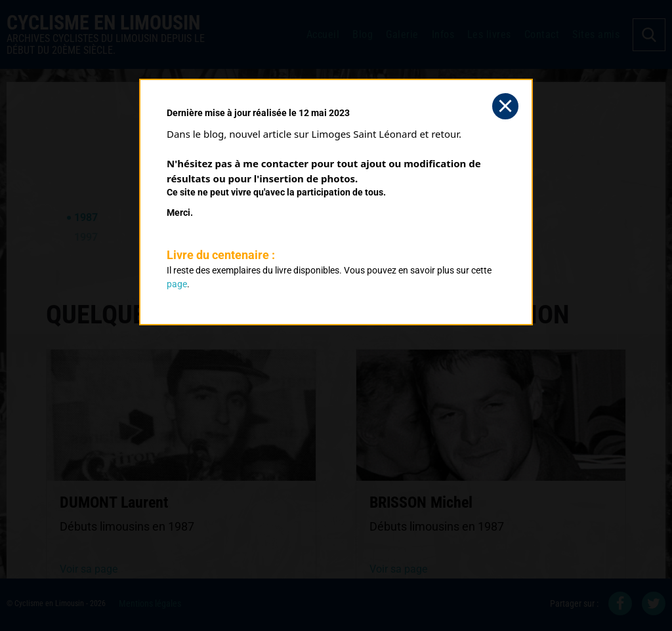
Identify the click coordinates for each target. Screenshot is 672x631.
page (177, 284)
